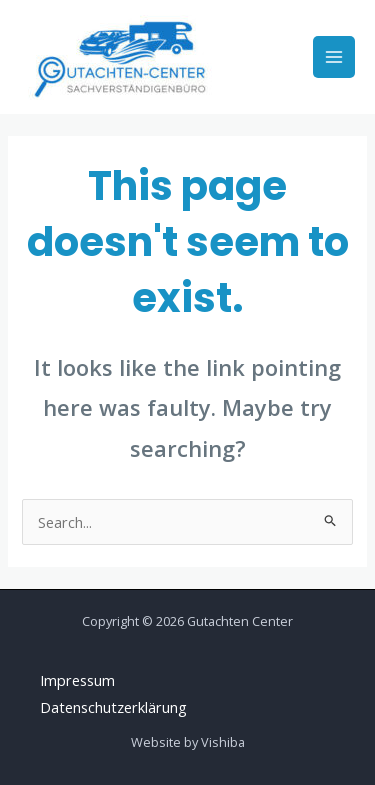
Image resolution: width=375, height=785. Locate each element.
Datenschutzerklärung (113, 707)
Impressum (77, 680)
